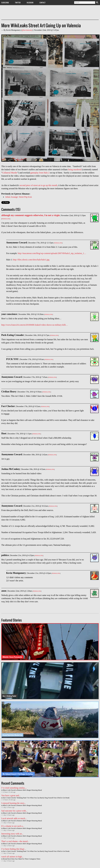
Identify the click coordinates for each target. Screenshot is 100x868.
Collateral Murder (10, 173)
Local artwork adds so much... (14, 818)
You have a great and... (11, 795)
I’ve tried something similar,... (14, 788)
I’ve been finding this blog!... (14, 849)
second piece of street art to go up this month (38, 185)
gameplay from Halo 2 (40, 173)
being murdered (75, 170)
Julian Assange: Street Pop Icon (19, 197)
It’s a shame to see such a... (13, 826)
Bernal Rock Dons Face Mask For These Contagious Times (22, 859)
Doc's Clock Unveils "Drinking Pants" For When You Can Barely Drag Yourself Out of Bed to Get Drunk (36, 798)
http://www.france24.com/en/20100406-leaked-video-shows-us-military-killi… (35, 325)
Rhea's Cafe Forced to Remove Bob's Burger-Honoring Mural (22, 790)
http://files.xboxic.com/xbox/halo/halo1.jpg (31, 260)
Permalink (6, 219)
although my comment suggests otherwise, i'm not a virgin (30, 215)
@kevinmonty (27, 30)
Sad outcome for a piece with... (14, 811)
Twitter (18, 3)
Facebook (30, 3)
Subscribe (5, 3)
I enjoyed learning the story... (14, 803)
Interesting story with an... (12, 834)
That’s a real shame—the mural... (15, 841)
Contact (42, 3)
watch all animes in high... (12, 857)
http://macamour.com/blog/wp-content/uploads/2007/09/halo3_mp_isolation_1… (52, 253)
